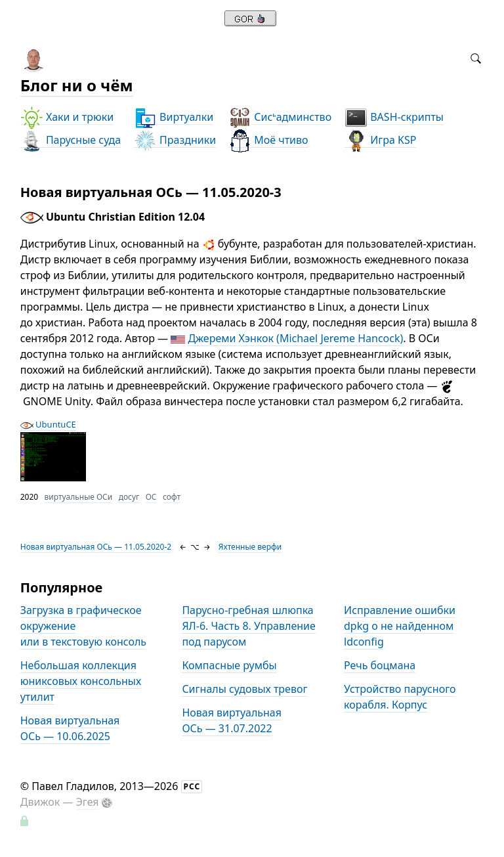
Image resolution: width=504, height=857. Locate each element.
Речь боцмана (380, 665)
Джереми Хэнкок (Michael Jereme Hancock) (295, 338)
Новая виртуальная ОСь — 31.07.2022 (232, 720)
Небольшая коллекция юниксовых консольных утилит (81, 681)
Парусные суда (71, 140)
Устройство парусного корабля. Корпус (400, 697)
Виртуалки (174, 117)
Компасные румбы (229, 665)
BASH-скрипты (394, 117)
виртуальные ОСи (79, 497)
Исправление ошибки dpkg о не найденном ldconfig (400, 626)
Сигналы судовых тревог (244, 689)
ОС (151, 497)
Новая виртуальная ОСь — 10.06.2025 (70, 728)
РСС (192, 786)
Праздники (175, 140)
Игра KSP (380, 140)
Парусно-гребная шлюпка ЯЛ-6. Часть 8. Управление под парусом (248, 626)
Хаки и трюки (67, 117)
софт (172, 497)
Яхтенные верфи (250, 547)
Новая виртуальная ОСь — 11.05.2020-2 (96, 547)
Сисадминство (280, 117)
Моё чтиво (268, 140)
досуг (129, 497)
